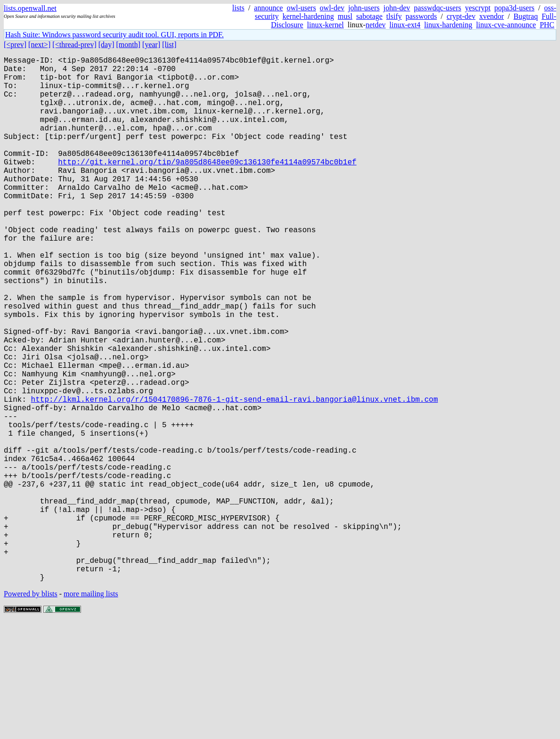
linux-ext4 (405, 25)
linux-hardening (448, 25)
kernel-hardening (308, 16)
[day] (106, 45)
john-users (364, 8)
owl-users (301, 8)
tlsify (394, 16)
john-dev (397, 8)
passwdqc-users (438, 8)
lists (238, 8)
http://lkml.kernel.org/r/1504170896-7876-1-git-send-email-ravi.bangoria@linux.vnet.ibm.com (235, 476)
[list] (169, 45)
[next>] (39, 45)
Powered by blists (31, 711)
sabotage (369, 16)
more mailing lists (91, 711)
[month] (129, 45)
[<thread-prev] (74, 45)
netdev (376, 25)
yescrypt (478, 8)
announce (268, 8)
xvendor (491, 16)
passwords (421, 16)
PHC (547, 25)
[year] (151, 45)
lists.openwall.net (30, 8)
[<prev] (15, 45)
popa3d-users (514, 8)
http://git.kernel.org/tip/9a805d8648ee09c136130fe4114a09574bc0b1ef (207, 186)
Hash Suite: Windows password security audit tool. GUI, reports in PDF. (114, 35)
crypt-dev (461, 16)
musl (345, 16)
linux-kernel (325, 25)
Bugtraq (526, 16)
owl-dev (332, 8)
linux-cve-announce (506, 25)
